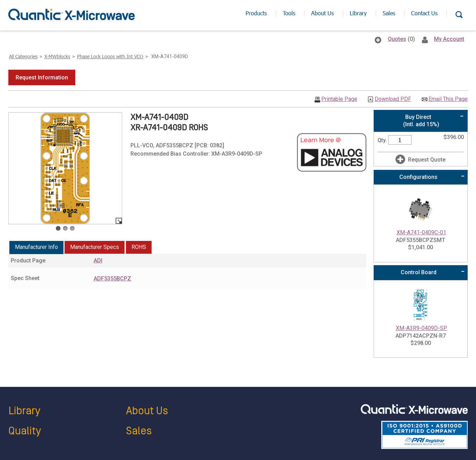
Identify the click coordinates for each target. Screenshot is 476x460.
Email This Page (448, 99)
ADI (98, 261)
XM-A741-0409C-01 (421, 232)
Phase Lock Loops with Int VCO (110, 56)
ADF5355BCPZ (112, 279)
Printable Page (339, 99)
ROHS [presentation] (139, 247)
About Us (147, 411)
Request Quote (427, 160)
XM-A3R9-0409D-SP (422, 328)
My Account (449, 39)
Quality (25, 431)
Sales (139, 431)
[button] (42, 77)
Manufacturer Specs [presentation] (95, 247)
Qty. (382, 140)
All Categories (23, 56)
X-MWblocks (57, 56)
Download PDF (393, 99)
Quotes (397, 39)
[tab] (36, 248)
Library (24, 411)
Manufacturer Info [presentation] (36, 247)
